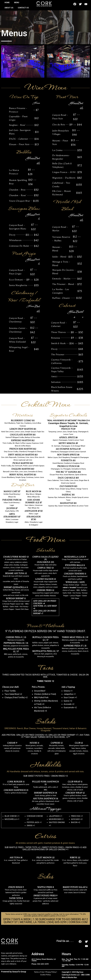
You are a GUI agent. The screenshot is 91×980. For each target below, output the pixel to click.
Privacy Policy (51, 972)
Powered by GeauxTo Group (14, 972)
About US (9, 8)
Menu (17, 3)
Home (7, 3)
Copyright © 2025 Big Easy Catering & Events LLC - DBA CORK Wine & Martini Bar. (75, 975)
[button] (4, 62)
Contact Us (23, 8)
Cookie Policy (45, 975)
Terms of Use (39, 972)
